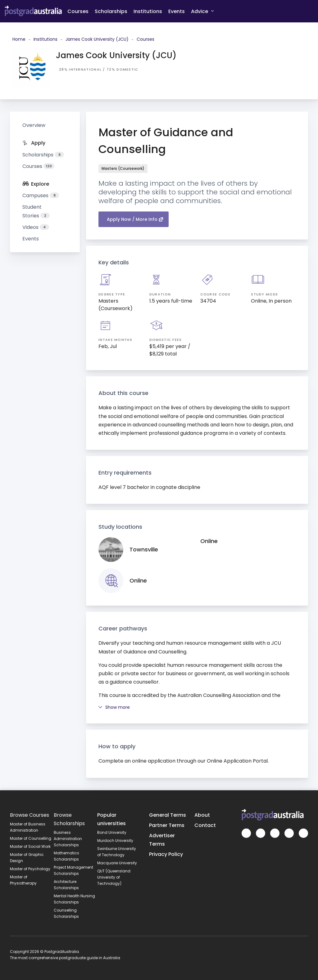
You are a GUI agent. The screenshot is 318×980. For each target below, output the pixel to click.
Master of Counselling (31, 838)
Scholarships (111, 11)
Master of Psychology (30, 869)
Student (36, 211)
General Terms (168, 815)
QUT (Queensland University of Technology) (114, 877)
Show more (114, 707)
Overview (34, 125)
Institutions (148, 11)
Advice (202, 11)
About (202, 815)
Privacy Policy (166, 854)
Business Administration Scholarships (68, 839)
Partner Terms (167, 825)
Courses (78, 11)
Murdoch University (115, 841)
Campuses (41, 195)
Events (177, 11)
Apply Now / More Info (135, 219)
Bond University (112, 832)
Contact (205, 825)
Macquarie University (117, 863)
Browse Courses (30, 815)
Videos (36, 227)
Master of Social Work (30, 846)
